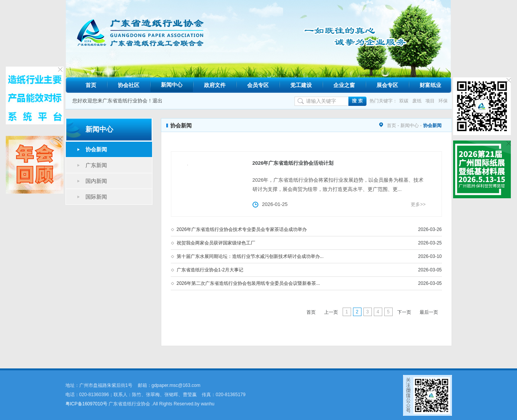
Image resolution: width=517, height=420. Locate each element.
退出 (157, 101)
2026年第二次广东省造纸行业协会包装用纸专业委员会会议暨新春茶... (248, 283)
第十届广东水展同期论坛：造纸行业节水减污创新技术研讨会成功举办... (250, 256)
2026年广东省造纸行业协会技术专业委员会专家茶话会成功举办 (242, 229)
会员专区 (258, 85)
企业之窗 (344, 85)
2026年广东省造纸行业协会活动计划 (293, 163)
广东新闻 (96, 165)
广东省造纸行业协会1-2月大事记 (210, 270)
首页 (91, 85)
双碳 (404, 101)
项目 (430, 101)
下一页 (404, 312)
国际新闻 (96, 197)
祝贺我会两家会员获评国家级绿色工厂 (216, 243)
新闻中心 (172, 85)
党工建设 (301, 85)
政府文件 (215, 85)
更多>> (418, 204)
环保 (443, 101)
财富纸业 (430, 85)
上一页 (331, 312)
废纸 (417, 101)
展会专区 (387, 85)
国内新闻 (96, 181)
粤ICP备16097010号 (86, 404)
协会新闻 (96, 149)
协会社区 (129, 85)
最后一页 (429, 312)
